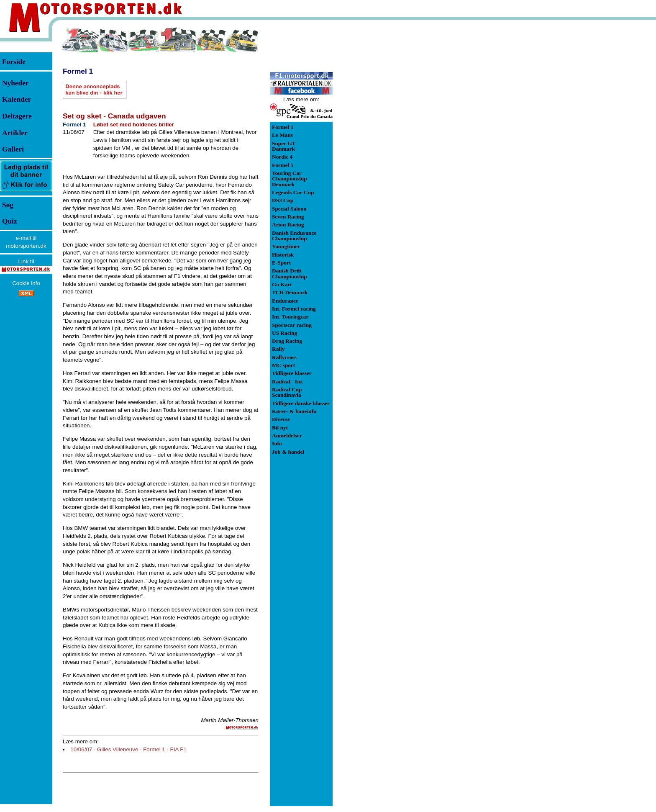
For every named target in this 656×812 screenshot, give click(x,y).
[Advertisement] (377, 152)
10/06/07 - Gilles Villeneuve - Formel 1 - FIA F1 (128, 749)
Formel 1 (78, 71)
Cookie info (26, 283)
